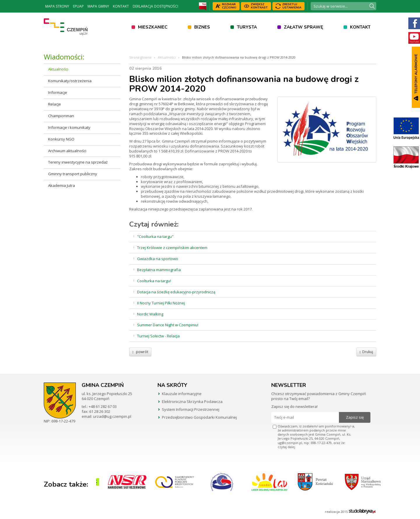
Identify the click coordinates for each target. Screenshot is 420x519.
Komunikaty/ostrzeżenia (70, 81)
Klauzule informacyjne (182, 394)
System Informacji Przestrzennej (191, 409)
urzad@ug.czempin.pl (112, 416)
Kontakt (121, 6)
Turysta (247, 27)
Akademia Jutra (62, 185)
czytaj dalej (286, 447)
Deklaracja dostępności (155, 6)
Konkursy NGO (61, 139)
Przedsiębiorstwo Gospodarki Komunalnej (199, 417)
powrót (140, 352)
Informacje (58, 92)
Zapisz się (355, 417)
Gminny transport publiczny (73, 174)
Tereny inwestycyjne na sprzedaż (78, 162)
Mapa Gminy (98, 6)
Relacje (55, 104)
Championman (61, 116)
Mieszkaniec (153, 27)
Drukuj (366, 352)
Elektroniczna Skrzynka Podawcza (192, 401)
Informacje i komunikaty (69, 127)
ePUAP (78, 6)
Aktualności (58, 69)
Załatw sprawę (303, 27)
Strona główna (140, 57)
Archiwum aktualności (67, 151)
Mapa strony (57, 6)
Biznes (202, 27)
